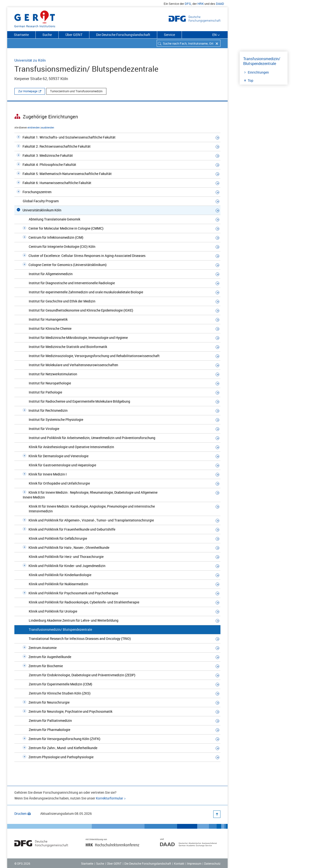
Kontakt (179, 863)
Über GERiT (74, 35)
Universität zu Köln (30, 60)
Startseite (21, 35)
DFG (188, 4)
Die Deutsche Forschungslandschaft (123, 35)
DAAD (220, 4)
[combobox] (189, 43)
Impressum (194, 863)
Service (169, 35)
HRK (201, 4)
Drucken (23, 813)
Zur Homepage (28, 91)
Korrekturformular (110, 798)
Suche (47, 35)
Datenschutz (212, 863)
